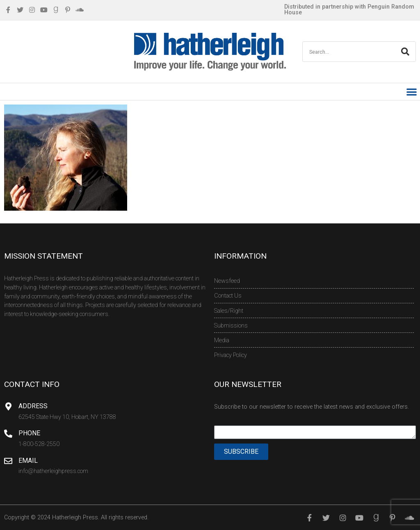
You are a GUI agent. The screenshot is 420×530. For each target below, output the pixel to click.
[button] (412, 92)
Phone (29, 433)
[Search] (405, 52)
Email (28, 461)
